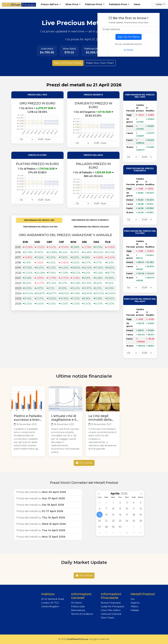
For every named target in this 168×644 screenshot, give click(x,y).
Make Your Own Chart (100, 63)
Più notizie (84, 463)
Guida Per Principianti (113, 607)
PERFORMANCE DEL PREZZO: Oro (39, 220)
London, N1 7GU (50, 603)
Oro (133, 599)
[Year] (125, 493)
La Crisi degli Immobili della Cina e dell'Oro (100, 418)
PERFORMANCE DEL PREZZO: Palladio (91, 227)
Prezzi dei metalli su (41, 492)
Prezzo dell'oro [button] (50, 4)
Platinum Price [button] (94, 4)
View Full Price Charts (68, 63)
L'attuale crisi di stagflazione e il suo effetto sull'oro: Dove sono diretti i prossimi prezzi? (64, 418)
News (137, 4)
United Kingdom (50, 607)
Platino (135, 607)
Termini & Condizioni (82, 614)
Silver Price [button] (72, 4)
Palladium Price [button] (118, 4)
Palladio (135, 610)
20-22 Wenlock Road (52, 599)
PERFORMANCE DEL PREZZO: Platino (40, 227)
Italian (158, 4)
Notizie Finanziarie (111, 603)
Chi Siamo (76, 603)
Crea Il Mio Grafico (111, 610)
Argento (135, 603)
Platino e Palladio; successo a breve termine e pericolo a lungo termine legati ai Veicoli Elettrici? (28, 418)
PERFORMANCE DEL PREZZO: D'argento (90, 220)
